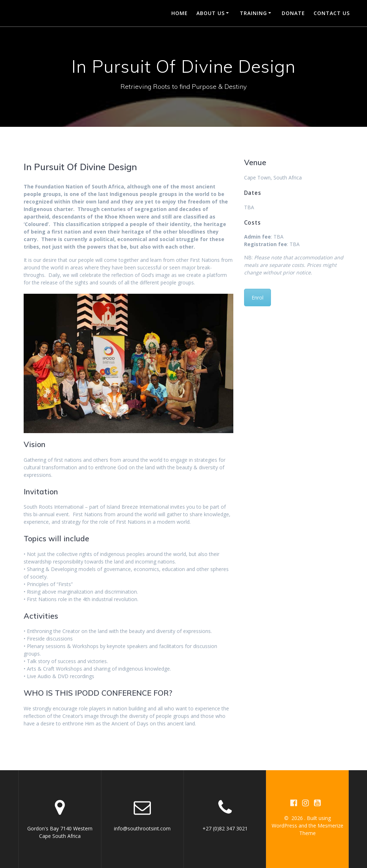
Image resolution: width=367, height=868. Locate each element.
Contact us (332, 13)
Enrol (258, 298)
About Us (211, 13)
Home (180, 13)
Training (253, 13)
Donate (293, 13)
